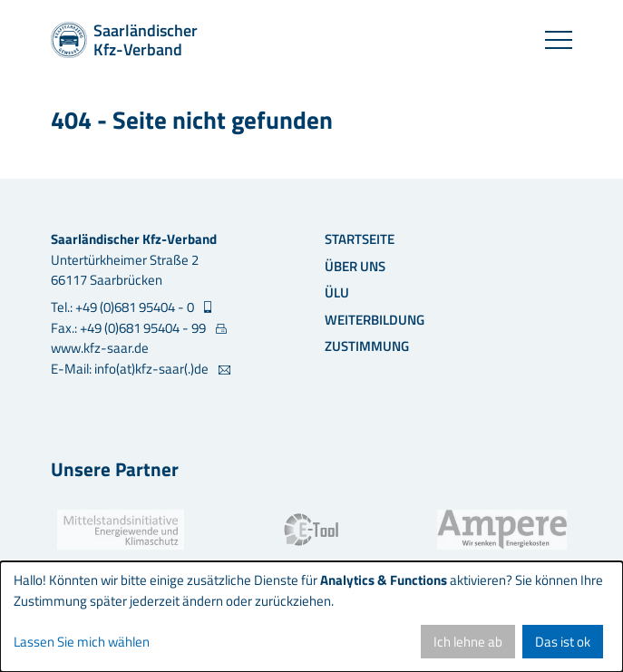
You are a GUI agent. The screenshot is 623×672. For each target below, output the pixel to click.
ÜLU (337, 292)
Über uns (355, 266)
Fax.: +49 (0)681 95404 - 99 (130, 328)
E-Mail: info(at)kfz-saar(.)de (131, 369)
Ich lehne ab (468, 642)
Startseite (360, 239)
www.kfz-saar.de (100, 348)
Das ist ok (563, 642)
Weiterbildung (375, 320)
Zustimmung (367, 346)
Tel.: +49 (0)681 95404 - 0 (124, 307)
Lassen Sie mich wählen (82, 642)
